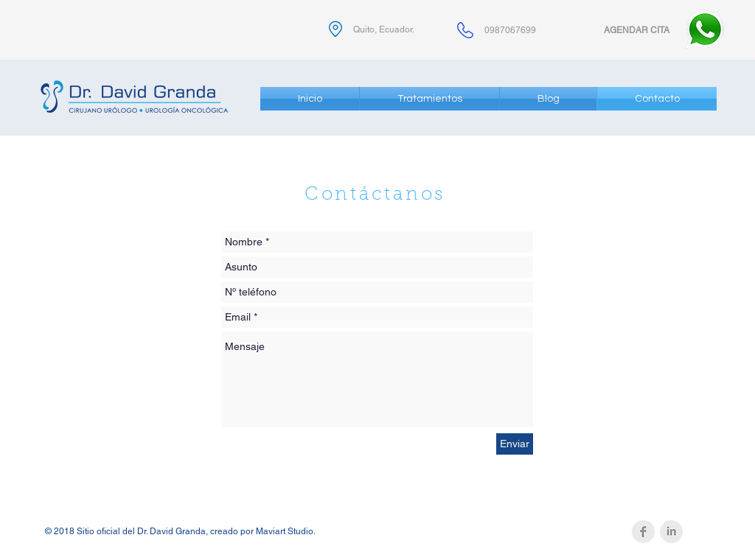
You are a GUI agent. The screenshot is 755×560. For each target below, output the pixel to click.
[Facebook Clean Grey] (643, 532)
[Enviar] (515, 444)
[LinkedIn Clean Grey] (671, 532)
